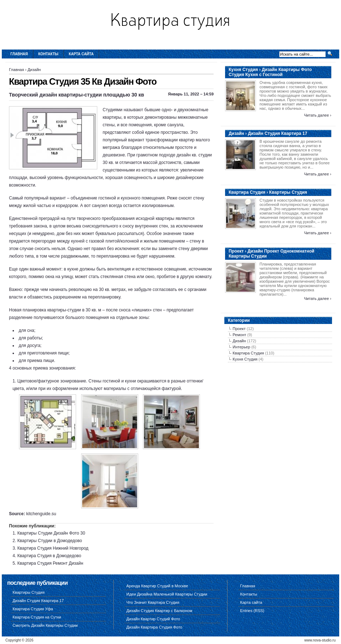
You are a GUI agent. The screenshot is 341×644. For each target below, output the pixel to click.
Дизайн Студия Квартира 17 (38, 601)
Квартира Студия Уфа (33, 609)
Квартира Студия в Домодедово (49, 556)
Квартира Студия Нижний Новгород (53, 548)
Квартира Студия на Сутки (37, 617)
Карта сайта (81, 54)
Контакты (48, 54)
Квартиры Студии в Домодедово (50, 541)
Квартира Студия (248, 353)
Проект (239, 329)
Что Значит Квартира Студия (153, 602)
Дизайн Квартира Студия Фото (154, 627)
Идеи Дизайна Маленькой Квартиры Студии (167, 594)
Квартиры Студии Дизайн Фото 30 (51, 533)
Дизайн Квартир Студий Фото (153, 619)
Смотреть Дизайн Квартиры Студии (45, 625)
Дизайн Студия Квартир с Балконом (159, 611)
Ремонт (239, 335)
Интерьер (241, 347)
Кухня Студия (245, 359)
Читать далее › (318, 115)
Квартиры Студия (29, 592)
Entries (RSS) (252, 611)
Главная (19, 54)
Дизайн (34, 70)
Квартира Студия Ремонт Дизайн (50, 563)
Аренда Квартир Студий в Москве (157, 586)
